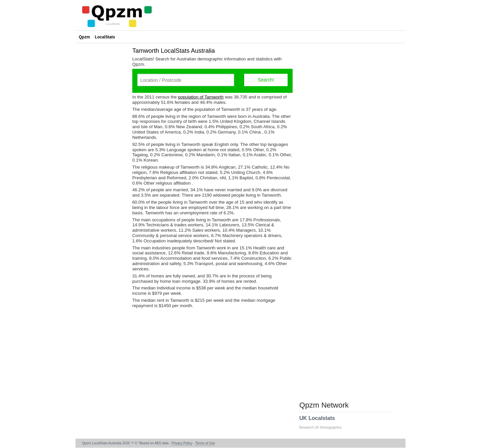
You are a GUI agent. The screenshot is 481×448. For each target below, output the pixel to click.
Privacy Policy (182, 443)
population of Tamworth (201, 97)
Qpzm (84, 37)
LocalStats (105, 37)
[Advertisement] (102, 145)
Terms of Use (205, 443)
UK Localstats (324, 422)
